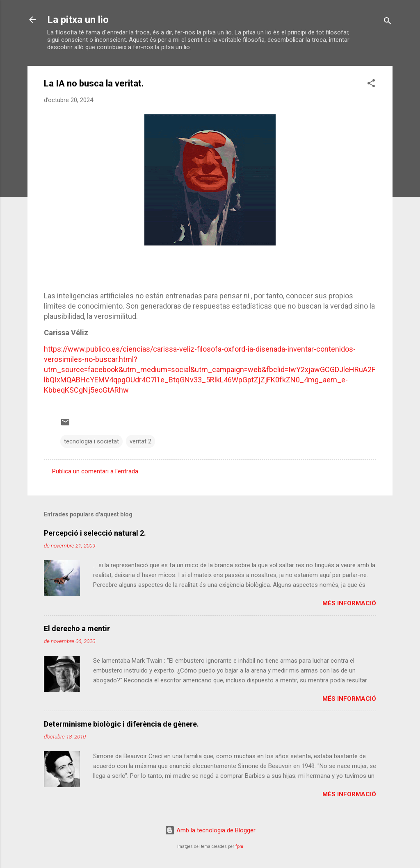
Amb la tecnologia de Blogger (210, 830)
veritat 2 (140, 441)
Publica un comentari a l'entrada (95, 471)
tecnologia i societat (91, 441)
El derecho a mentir (77, 628)
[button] (371, 85)
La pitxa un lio (78, 20)
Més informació (349, 603)
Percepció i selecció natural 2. (95, 533)
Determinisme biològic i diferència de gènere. (121, 724)
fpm (239, 846)
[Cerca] (388, 22)
